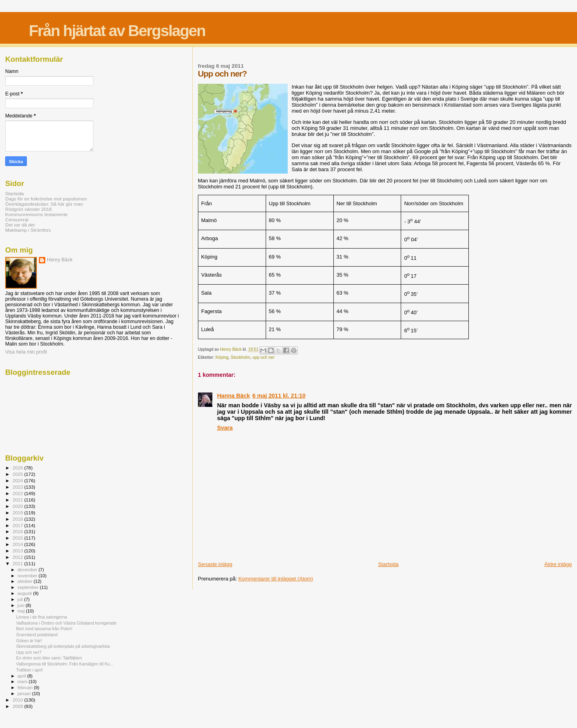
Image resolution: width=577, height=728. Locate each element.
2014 (18, 544)
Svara (225, 428)
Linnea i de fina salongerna (41, 617)
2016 (18, 531)
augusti (25, 593)
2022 (18, 493)
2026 (18, 468)
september (29, 587)
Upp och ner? (29, 652)
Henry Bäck (60, 260)
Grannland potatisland (37, 635)
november (28, 576)
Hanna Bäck (234, 396)
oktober (26, 581)
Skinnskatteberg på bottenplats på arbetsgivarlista (63, 646)
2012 (18, 557)
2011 (18, 563)
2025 (18, 474)
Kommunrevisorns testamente (36, 214)
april (22, 676)
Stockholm (241, 357)
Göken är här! (29, 641)
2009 (18, 706)
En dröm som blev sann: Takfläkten (49, 658)
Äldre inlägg (558, 564)
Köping (222, 357)
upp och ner (263, 357)
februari (26, 688)
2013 (18, 551)
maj (22, 611)
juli (21, 599)
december (28, 570)
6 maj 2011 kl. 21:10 (279, 396)
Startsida (388, 564)
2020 (18, 506)
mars (23, 681)
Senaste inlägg (215, 564)
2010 (18, 700)
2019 (18, 513)
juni (22, 605)
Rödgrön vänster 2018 (28, 209)
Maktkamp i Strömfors (28, 230)
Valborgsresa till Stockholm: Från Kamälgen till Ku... (65, 664)
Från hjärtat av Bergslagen (117, 31)
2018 (18, 519)
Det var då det (20, 225)
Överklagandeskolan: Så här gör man (44, 204)
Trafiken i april (29, 670)
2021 (18, 500)
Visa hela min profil (26, 352)
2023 (18, 487)
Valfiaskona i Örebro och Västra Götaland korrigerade (66, 623)
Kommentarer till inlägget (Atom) (276, 579)
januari (25, 694)
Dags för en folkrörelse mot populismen (46, 199)
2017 (18, 525)
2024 (18, 480)
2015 (18, 538)
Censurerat (17, 219)
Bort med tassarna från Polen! (44, 629)
